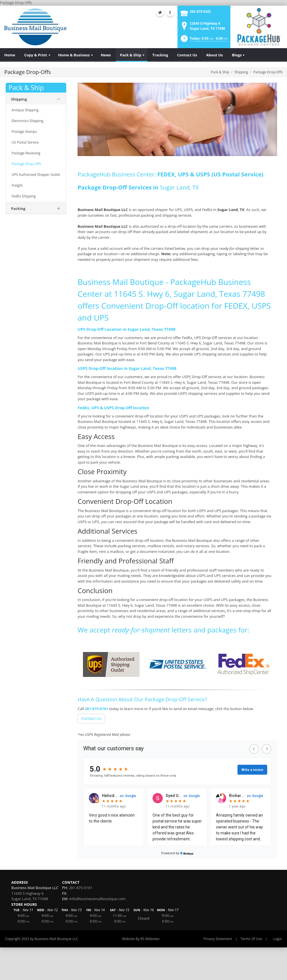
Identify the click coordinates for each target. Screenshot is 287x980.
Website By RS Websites (141, 939)
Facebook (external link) (170, 12)
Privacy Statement (218, 939)
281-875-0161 (201, 12)
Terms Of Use (251, 939)
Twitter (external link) (160, 12)
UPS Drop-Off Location (100, 329)
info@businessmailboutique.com (97, 899)
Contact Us (91, 718)
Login (278, 939)
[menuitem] (10, 55)
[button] (204, 40)
